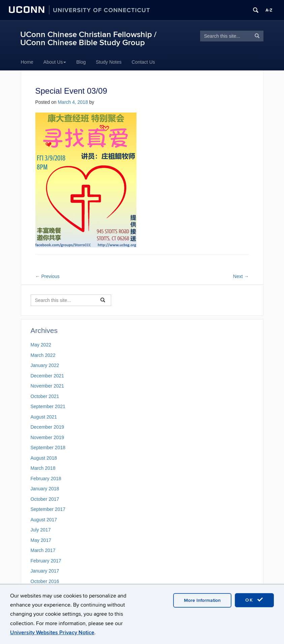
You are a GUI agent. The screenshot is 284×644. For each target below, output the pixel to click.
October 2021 (45, 396)
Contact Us (143, 62)
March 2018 (43, 468)
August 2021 (44, 417)
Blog (81, 62)
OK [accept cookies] (254, 600)
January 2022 (45, 365)
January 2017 (45, 571)
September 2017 (48, 509)
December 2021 (48, 376)
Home (27, 62)
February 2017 (46, 561)
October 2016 (45, 581)
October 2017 (45, 499)
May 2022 (41, 345)
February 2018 (46, 479)
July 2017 (41, 530)
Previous (48, 276)
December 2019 (48, 427)
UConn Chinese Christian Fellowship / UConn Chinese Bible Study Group (88, 39)
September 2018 (48, 448)
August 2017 (44, 520)
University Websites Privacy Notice (52, 633)
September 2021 (48, 406)
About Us (55, 62)
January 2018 (45, 489)
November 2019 (48, 437)
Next (241, 276)
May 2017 (41, 540)
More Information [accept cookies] (202, 600)
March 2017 (43, 550)
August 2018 (44, 458)
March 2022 (43, 355)
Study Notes (108, 62)
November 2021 (48, 386)
